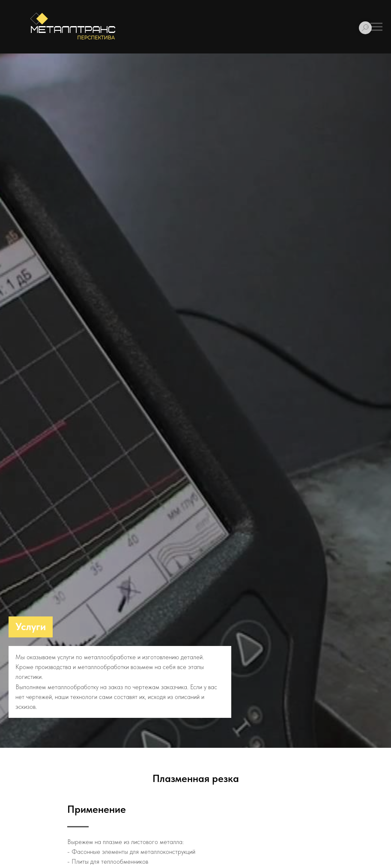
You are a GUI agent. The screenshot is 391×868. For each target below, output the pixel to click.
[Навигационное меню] (376, 27)
